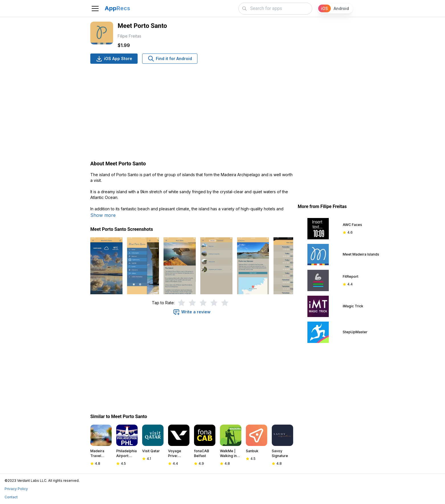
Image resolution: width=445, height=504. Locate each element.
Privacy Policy (16, 489)
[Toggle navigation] (95, 9)
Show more (103, 215)
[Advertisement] (192, 113)
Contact (11, 497)
